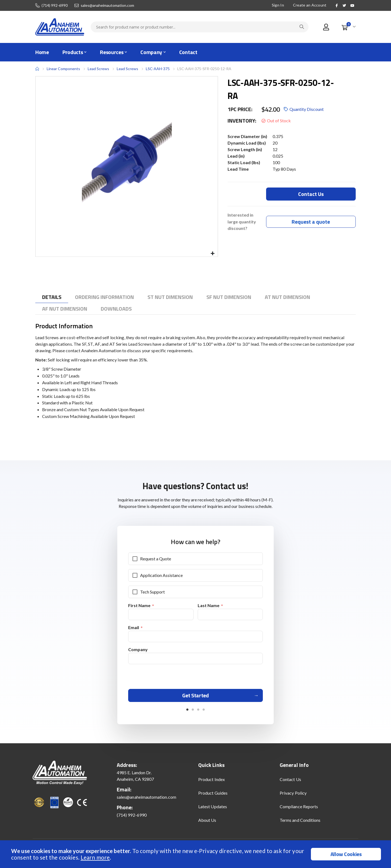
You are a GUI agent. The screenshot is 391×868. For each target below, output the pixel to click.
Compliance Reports (299, 809)
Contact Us (290, 782)
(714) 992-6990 (55, 5)
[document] (196, 854)
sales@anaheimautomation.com (107, 5)
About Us (207, 822)
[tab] (52, 297)
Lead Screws (98, 69)
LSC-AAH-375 (158, 69)
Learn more (95, 857)
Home (37, 69)
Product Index (212, 782)
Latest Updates (213, 809)
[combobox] (200, 27)
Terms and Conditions (300, 822)
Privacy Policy (293, 795)
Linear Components (63, 69)
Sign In (278, 5)
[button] (213, 254)
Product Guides (213, 795)
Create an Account (310, 5)
